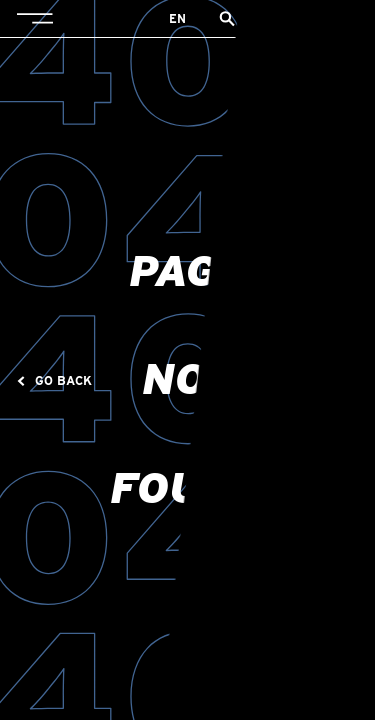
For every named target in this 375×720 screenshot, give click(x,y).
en (177, 18)
